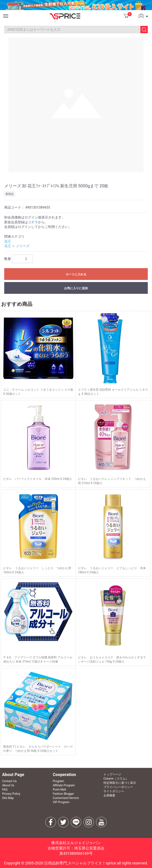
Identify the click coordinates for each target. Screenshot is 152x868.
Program (58, 781)
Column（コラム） (116, 779)
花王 (8, 241)
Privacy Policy (11, 794)
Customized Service (66, 798)
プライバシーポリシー (118, 787)
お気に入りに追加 (76, 288)
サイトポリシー (114, 791)
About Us (8, 785)
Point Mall (59, 789)
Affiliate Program (64, 785)
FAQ (5, 789)
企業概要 (109, 795)
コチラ (33, 222)
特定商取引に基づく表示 (120, 783)
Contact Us (9, 781)
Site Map (8, 798)
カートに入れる (76, 274)
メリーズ (23, 246)
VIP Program (61, 802)
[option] (76, 105)
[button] (6, 16)
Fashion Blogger (63, 794)
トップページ (112, 774)
